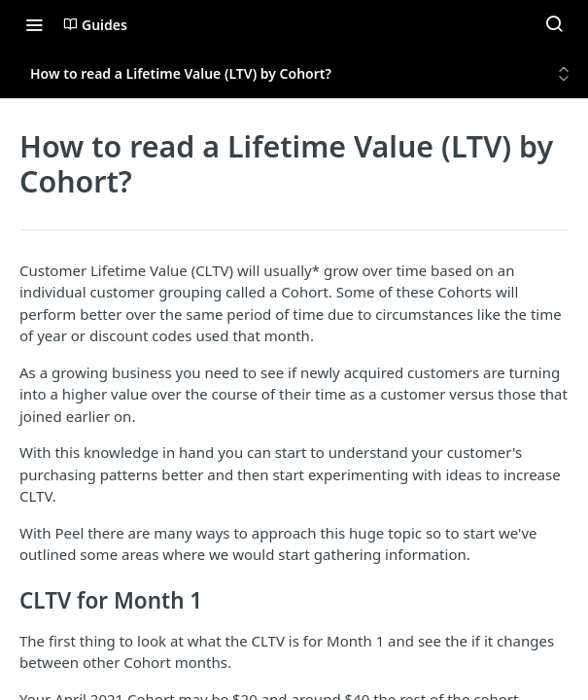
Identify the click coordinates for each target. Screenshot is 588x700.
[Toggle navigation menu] (34, 24)
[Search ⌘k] (554, 24)
